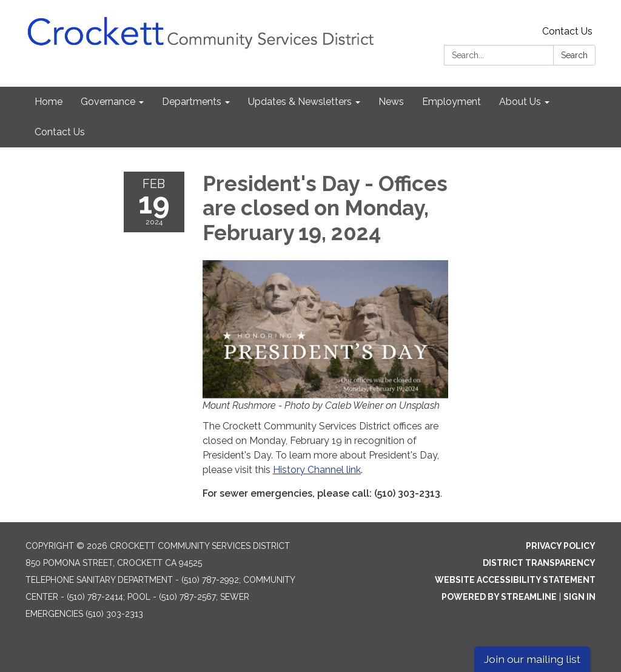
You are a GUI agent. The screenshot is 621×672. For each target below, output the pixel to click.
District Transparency (539, 563)
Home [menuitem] (49, 102)
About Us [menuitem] (520, 102)
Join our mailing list (532, 659)
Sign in (579, 597)
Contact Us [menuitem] (60, 132)
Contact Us (567, 31)
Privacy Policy (561, 546)
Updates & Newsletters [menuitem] (300, 102)
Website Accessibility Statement (515, 580)
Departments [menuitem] (192, 102)
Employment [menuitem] (451, 102)
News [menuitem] (391, 102)
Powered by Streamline (499, 597)
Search (574, 55)
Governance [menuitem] (108, 102)
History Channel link (317, 470)
